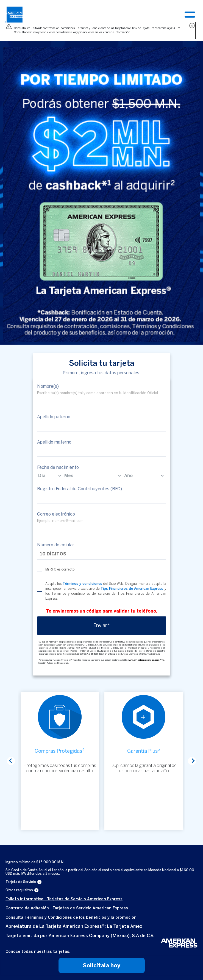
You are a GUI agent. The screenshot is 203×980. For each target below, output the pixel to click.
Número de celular (56, 545)
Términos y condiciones (82, 584)
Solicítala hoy (102, 965)
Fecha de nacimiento (58, 467)
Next (192, 761)
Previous (11, 761)
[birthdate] (49, 476)
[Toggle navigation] (190, 15)
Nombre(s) (48, 386)
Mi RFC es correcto (60, 569)
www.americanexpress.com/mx (146, 660)
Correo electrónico (56, 514)
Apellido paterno (54, 417)
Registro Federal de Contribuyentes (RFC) (80, 489)
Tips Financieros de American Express (132, 589)
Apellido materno (54, 442)
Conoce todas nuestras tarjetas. (38, 952)
